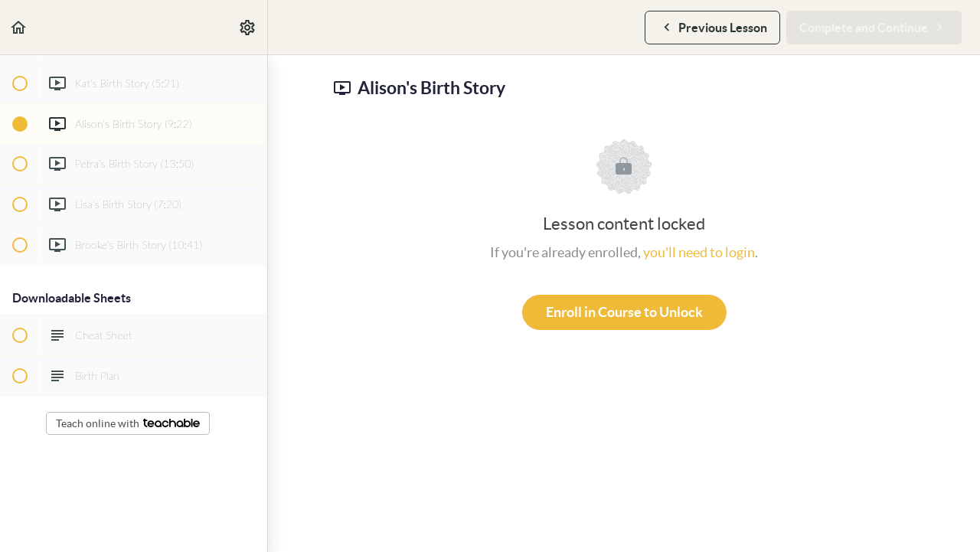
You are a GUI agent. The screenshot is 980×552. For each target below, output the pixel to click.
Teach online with (128, 423)
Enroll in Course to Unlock (624, 312)
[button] (19, 27)
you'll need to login (699, 252)
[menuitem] (248, 27)
